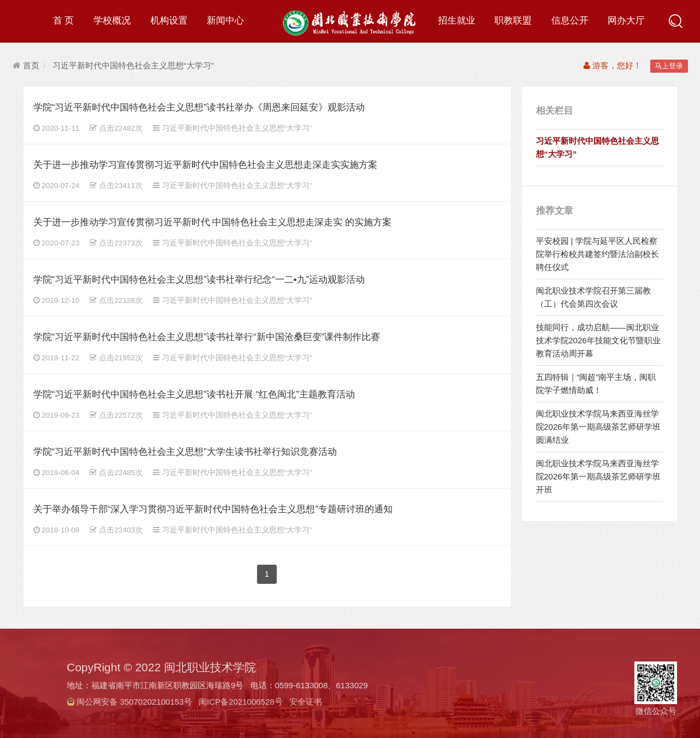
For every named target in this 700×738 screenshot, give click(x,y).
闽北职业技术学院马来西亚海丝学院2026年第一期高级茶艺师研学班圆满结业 (598, 427)
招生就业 (457, 20)
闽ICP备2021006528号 (240, 702)
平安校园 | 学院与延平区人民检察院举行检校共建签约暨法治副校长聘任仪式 (597, 254)
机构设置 (169, 20)
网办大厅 (626, 20)
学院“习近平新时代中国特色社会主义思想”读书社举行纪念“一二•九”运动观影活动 (199, 280)
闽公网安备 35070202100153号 (134, 702)
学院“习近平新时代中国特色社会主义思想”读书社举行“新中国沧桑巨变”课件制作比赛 (207, 337)
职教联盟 (513, 20)
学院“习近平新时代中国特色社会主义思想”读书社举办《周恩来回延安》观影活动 (199, 107)
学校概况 (112, 20)
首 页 (64, 20)
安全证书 (306, 702)
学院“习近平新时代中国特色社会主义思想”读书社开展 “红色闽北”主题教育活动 (194, 394)
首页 (26, 65)
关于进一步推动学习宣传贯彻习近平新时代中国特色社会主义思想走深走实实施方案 (205, 165)
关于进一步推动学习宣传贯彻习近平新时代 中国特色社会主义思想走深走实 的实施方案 (213, 222)
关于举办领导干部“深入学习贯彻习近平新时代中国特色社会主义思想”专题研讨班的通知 (213, 509)
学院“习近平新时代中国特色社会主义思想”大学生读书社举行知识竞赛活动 (185, 452)
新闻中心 (225, 20)
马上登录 (669, 66)
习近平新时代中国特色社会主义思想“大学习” (133, 65)
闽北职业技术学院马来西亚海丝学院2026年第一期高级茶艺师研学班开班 (598, 476)
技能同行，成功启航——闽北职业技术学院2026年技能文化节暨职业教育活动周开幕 (598, 340)
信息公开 (570, 20)
